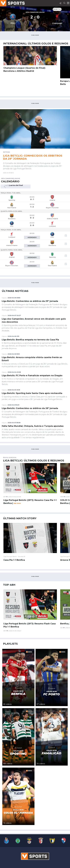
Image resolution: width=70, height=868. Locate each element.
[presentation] (6, 187)
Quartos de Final (16, 185)
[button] (31, 29)
